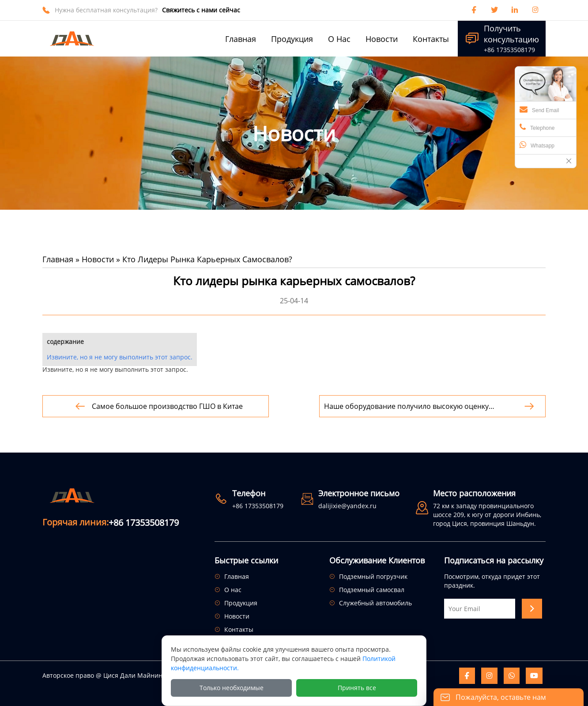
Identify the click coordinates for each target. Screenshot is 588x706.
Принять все (357, 688)
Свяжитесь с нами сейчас (201, 10)
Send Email (539, 109)
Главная (58, 259)
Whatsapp (537, 145)
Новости (98, 259)
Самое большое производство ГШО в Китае (167, 406)
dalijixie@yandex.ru (347, 506)
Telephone (537, 127)
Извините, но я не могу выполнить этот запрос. (120, 357)
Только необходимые (232, 688)
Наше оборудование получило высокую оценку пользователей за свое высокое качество (406, 406)
